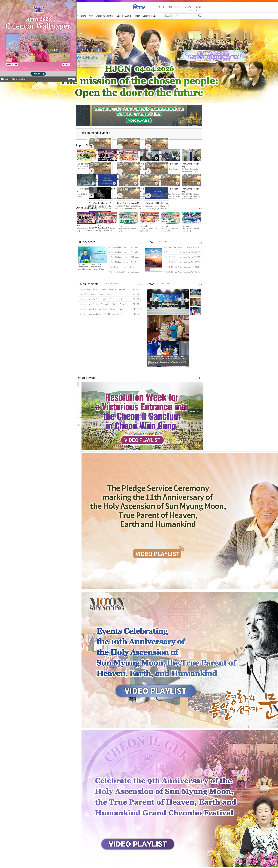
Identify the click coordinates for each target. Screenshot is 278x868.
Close (71, 79)
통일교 (80, 421)
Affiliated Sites (195, 411)
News (91, 16)
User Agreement (83, 407)
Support (137, 16)
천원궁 (85, 421)
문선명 (78, 421)
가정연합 (83, 421)
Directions (108, 407)
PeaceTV (139, 7)
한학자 (77, 421)
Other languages (150, 16)
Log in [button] (190, 10)
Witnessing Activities (105, 16)
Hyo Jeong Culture (123, 16)
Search (200, 16)
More (200, 208)
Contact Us (119, 407)
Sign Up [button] (198, 10)
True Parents (81, 16)
